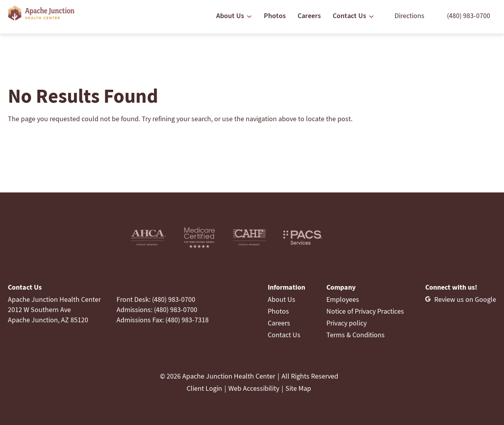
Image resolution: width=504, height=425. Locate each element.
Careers (279, 323)
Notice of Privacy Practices (365, 311)
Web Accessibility (254, 388)
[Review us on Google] (461, 299)
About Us (282, 299)
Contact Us (284, 335)
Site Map (298, 388)
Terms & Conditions (356, 335)
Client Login (204, 388)
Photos (278, 311)
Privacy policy (346, 323)
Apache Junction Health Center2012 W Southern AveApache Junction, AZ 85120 (54, 310)
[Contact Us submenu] (371, 17)
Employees (343, 299)
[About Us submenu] (249, 17)
